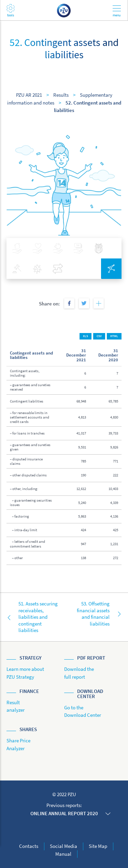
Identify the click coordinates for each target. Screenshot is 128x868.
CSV (99, 336)
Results (61, 95)
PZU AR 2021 (29, 95)
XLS (86, 336)
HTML (114, 336)
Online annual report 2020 (64, 813)
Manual (63, 854)
